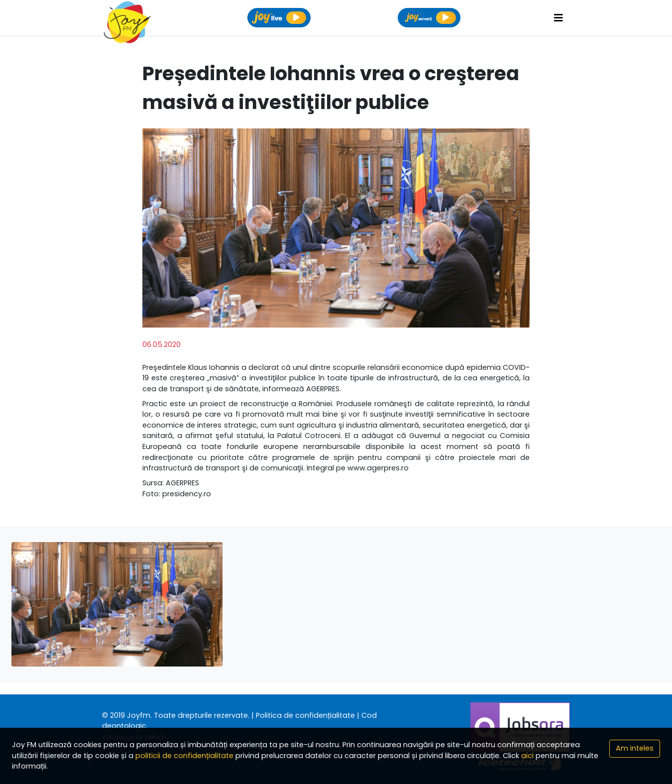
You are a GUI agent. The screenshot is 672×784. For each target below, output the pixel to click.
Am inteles (635, 748)
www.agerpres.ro (378, 468)
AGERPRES (182, 483)
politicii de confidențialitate (184, 756)
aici (527, 756)
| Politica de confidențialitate (303, 715)
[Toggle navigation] (559, 18)
